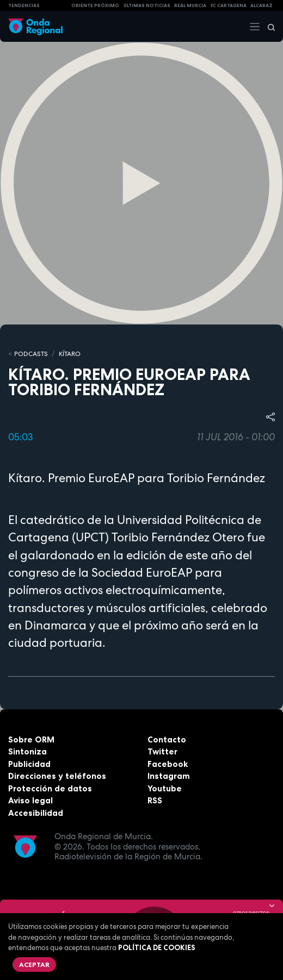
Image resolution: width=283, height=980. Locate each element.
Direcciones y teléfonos (57, 776)
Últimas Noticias (147, 5)
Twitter (162, 751)
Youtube (165, 788)
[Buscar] (268, 27)
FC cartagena (229, 5)
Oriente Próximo (95, 5)
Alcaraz (262, 5)
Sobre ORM (31, 739)
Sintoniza (27, 751)
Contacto (167, 739)
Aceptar (34, 965)
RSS (155, 800)
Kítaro (70, 354)
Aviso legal (30, 800)
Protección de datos (50, 788)
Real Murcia (190, 5)
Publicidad (29, 764)
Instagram (169, 776)
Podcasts (31, 354)
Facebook (168, 764)
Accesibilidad (36, 813)
